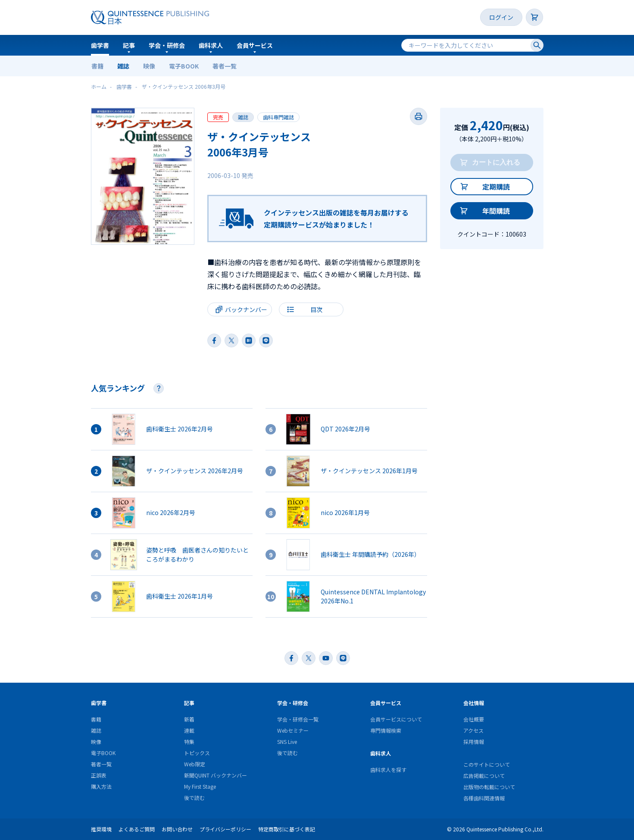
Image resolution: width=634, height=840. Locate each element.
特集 (189, 742)
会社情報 (474, 703)
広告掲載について (484, 776)
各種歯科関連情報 (484, 798)
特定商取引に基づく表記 (287, 829)
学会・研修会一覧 (298, 719)
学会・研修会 (167, 45)
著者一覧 (225, 66)
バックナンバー (246, 309)
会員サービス (255, 45)
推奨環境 (101, 829)
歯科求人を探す (388, 770)
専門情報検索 (386, 730)
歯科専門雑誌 (278, 117)
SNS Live (287, 742)
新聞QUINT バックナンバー (215, 775)
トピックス (197, 753)
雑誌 (123, 66)
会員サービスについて (396, 719)
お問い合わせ (177, 829)
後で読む (194, 798)
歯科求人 (211, 45)
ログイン (501, 17)
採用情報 (474, 742)
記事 (129, 45)
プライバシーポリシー (225, 829)
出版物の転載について (489, 787)
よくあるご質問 (137, 829)
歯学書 (100, 45)
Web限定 (195, 764)
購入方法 (101, 786)
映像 (149, 66)
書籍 (97, 66)
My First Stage (200, 786)
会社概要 (474, 719)
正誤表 (99, 775)
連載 (189, 730)
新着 (189, 719)
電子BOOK (184, 66)
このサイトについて (487, 764)
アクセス (473, 730)
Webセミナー (293, 730)
